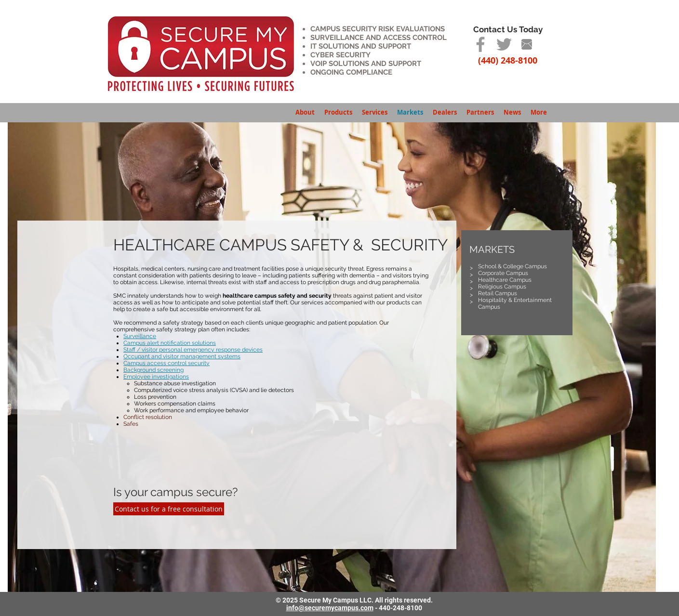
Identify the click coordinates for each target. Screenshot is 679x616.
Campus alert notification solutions (170, 343)
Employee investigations (156, 377)
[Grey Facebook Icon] (480, 44)
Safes (131, 424)
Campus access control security (166, 363)
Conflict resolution (148, 417)
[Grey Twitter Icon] (504, 44)
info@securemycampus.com (330, 608)
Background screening (153, 370)
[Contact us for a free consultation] (169, 509)
